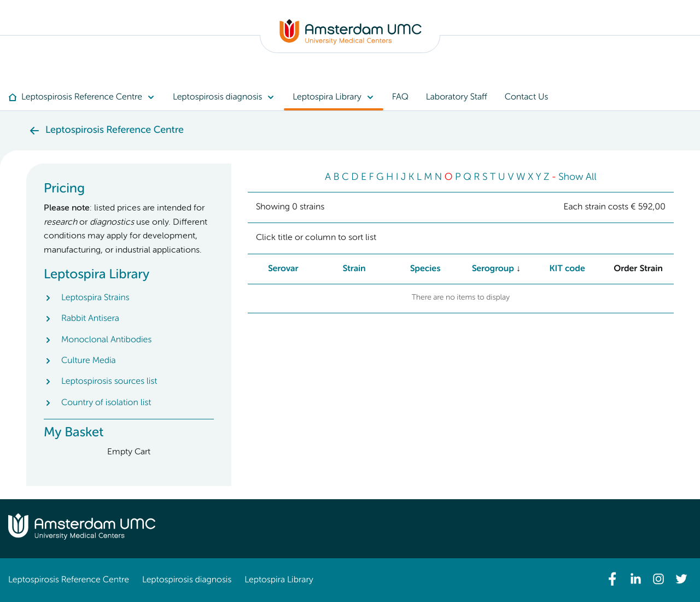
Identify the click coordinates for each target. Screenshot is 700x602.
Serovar (283, 269)
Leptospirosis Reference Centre (69, 580)
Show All (577, 178)
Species (425, 269)
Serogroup (493, 269)
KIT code (567, 269)
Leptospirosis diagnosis (187, 580)
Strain (354, 269)
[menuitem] (86, 97)
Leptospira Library (279, 580)
